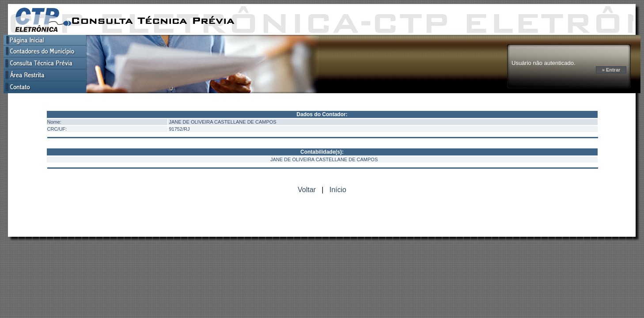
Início (338, 190)
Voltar (307, 190)
